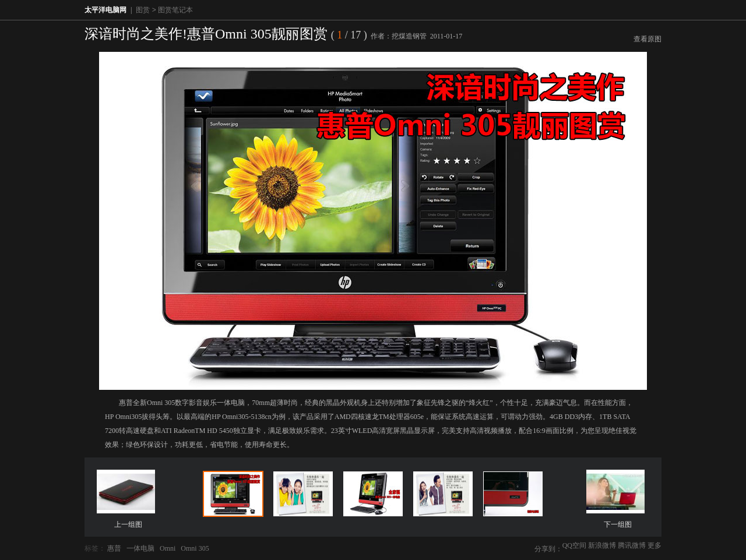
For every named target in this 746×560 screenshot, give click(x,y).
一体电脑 (140, 548)
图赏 (143, 10)
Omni (168, 548)
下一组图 (618, 524)
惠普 (114, 548)
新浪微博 (602, 545)
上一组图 (128, 524)
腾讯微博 (632, 545)
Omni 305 (195, 548)
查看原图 (648, 39)
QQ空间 (574, 545)
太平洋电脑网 (105, 10)
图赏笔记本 (175, 10)
